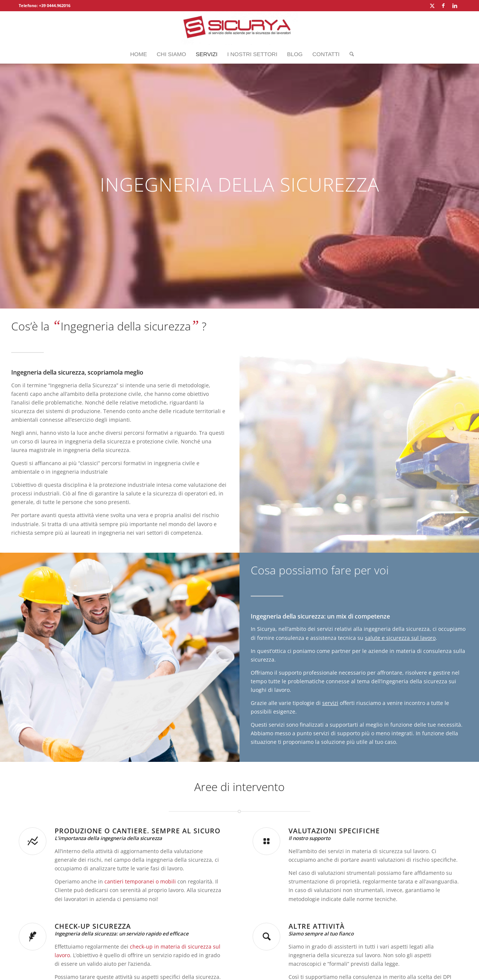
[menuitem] (139, 54)
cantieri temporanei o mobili (140, 881)
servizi (330, 703)
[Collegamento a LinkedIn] (455, 6)
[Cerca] (349, 54)
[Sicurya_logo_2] (239, 28)
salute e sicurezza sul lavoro (400, 638)
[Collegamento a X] (432, 6)
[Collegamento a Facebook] (443, 6)
